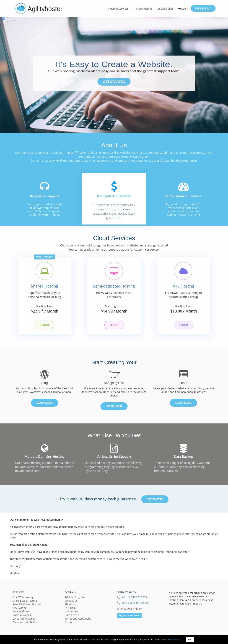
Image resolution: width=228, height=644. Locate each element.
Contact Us (71, 601)
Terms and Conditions (78, 619)
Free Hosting (144, 9)
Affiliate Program (75, 597)
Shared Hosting (45, 286)
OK (190, 639)
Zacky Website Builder (26, 622)
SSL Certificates (22, 612)
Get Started (114, 82)
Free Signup (203, 8)
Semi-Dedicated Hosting (27, 605)
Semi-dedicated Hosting (114, 286)
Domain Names (22, 615)
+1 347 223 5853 (137, 597)
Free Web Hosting (23, 597)
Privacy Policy (174, 639)
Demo (68, 622)
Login (183, 9)
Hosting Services (120, 9)
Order (45, 325)
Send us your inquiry (129, 609)
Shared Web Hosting (25, 601)
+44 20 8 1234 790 (138, 603)
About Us (70, 605)
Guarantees (72, 612)
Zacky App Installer (24, 619)
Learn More (45, 403)
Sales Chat (165, 9)
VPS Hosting (184, 286)
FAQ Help (70, 608)
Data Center (72, 615)
